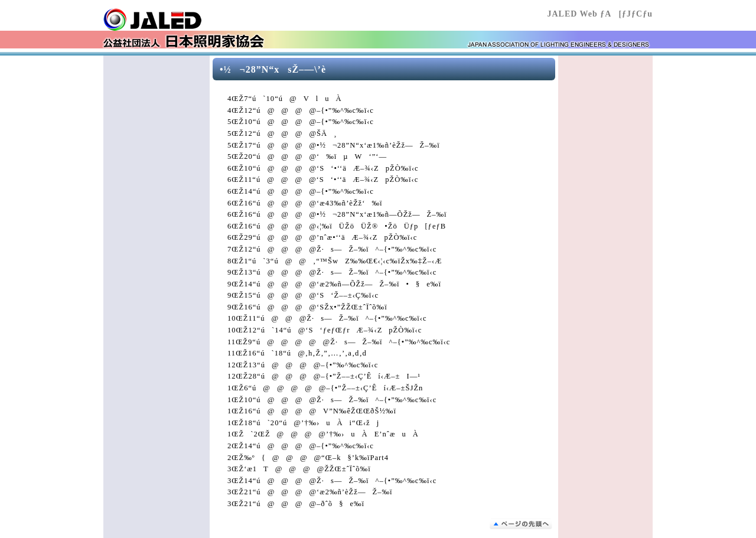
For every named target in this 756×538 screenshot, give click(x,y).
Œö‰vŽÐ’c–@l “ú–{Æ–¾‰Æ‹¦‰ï (174, 19)
